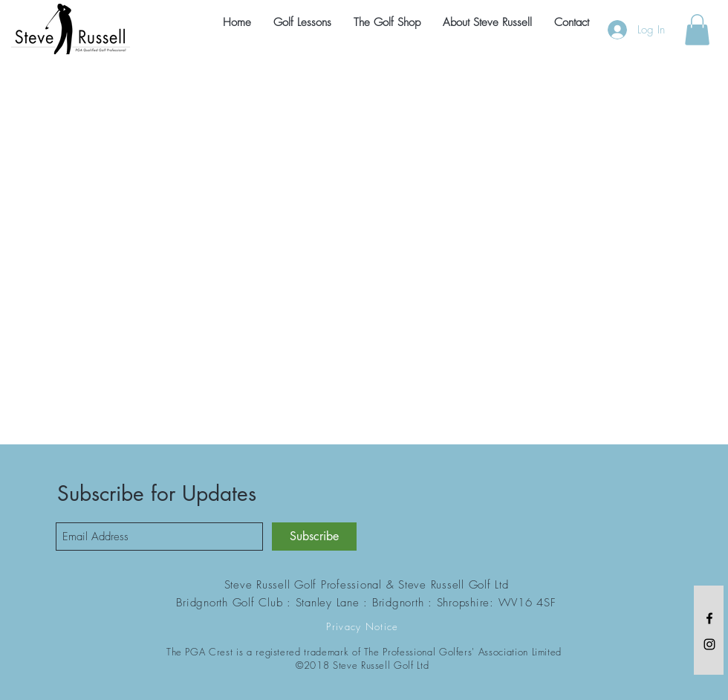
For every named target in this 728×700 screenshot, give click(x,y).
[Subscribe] (314, 537)
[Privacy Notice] (364, 626)
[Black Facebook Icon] (709, 618)
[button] (697, 30)
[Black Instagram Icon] (709, 644)
